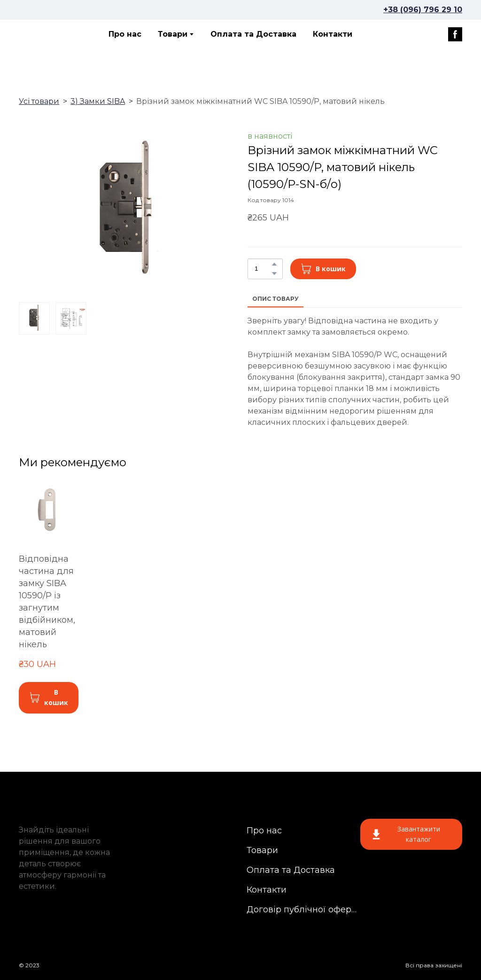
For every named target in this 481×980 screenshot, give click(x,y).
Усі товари (39, 101)
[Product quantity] (263, 269)
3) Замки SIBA (98, 101)
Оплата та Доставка (253, 34)
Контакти (333, 34)
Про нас (125, 34)
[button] (455, 34)
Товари (173, 34)
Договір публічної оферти (302, 909)
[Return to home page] (52, 34)
